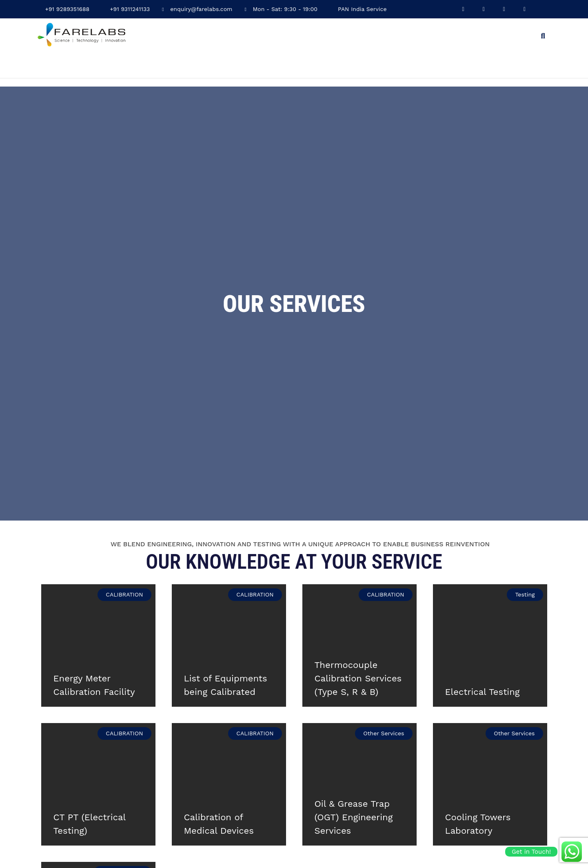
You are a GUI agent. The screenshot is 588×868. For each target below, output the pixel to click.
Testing (525, 594)
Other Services (384, 733)
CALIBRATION (124, 594)
